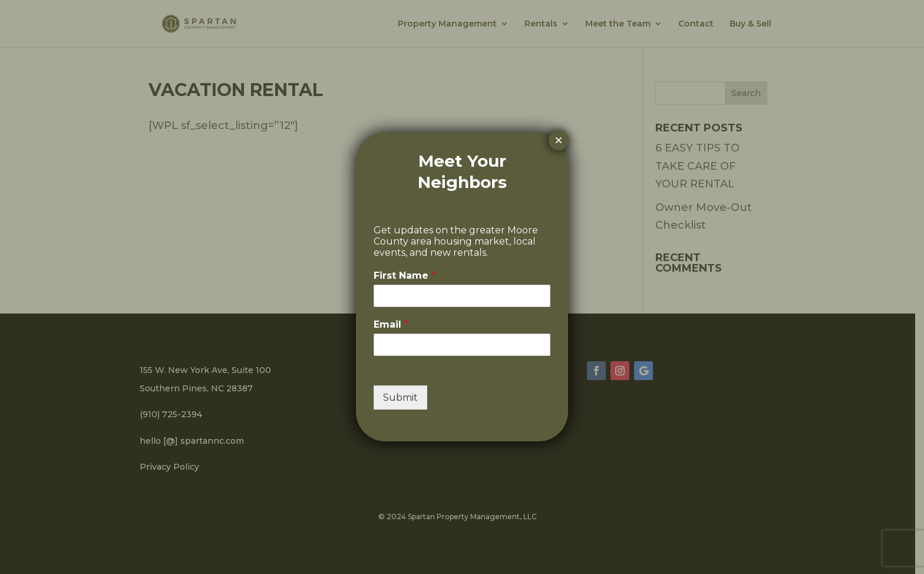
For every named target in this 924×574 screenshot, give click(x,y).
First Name (405, 276)
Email (391, 324)
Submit (400, 397)
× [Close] (559, 140)
